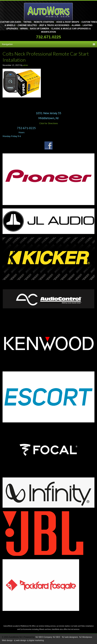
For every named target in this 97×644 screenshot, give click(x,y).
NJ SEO (57, 637)
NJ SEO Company (44, 637)
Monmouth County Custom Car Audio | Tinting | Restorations (49, 11)
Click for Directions (49, 123)
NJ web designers (70, 637)
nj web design (20, 640)
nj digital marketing (35, 640)
